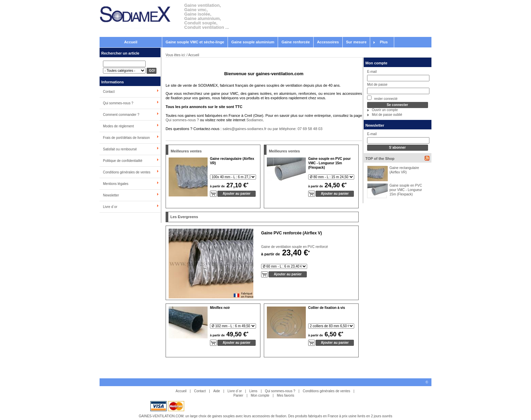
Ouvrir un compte (385, 110)
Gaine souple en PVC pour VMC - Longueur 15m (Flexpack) (406, 190)
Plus (384, 42)
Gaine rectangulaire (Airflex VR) (404, 170)
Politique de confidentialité (123, 161)
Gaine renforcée (296, 42)
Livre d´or (110, 207)
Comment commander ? (121, 115)
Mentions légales (116, 184)
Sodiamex (254, 120)
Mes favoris (286, 395)
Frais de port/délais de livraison (126, 138)
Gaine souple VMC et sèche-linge (195, 42)
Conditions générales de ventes (127, 172)
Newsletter (111, 195)
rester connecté (382, 98)
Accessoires (328, 42)
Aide (217, 391)
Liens (253, 391)
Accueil (131, 42)
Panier (238, 395)
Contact (109, 92)
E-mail (372, 72)
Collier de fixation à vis (327, 308)
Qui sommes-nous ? (118, 103)
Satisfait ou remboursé (120, 149)
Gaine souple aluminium (253, 42)
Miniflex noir (220, 308)
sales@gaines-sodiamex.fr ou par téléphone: (260, 129)
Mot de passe (377, 85)
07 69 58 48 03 (310, 129)
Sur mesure (356, 42)
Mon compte (376, 63)
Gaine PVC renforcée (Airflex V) (291, 233)
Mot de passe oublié (387, 115)
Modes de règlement (118, 126)
